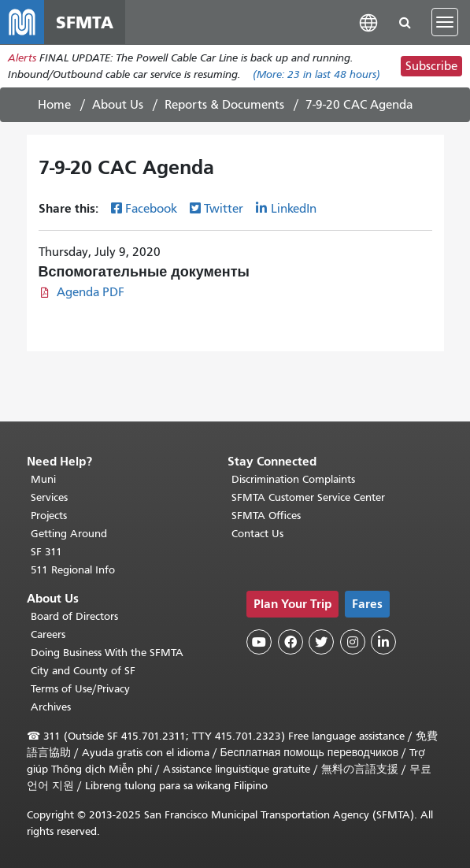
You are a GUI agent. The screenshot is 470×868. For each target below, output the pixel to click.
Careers (48, 634)
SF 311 (46, 552)
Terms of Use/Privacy (80, 689)
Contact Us (257, 534)
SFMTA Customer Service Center (308, 497)
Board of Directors (74, 616)
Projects (49, 516)
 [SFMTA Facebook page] (291, 642)
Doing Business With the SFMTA (107, 653)
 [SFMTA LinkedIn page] (383, 642)
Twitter (224, 209)
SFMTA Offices (266, 516)
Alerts (22, 58)
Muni (43, 479)
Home (54, 105)
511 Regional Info (73, 570)
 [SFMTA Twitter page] (321, 642)
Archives (51, 707)
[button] (368, 22)
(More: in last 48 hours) (316, 74)
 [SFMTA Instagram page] (353, 642)
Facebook (151, 209)
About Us (118, 105)
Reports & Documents (224, 105)
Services (49, 497)
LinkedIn (294, 209)
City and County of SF (83, 671)
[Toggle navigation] (445, 22)
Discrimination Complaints (293, 479)
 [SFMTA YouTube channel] (259, 642)
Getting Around (69, 534)
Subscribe (431, 66)
